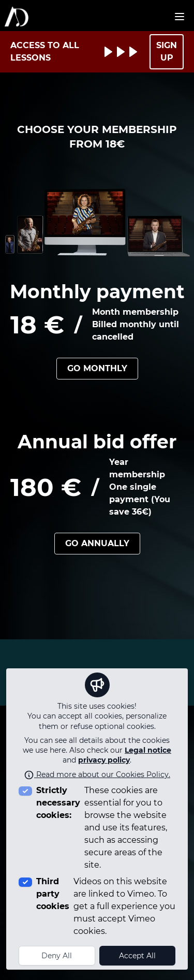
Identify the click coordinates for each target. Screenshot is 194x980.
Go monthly (97, 368)
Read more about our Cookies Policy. (97, 774)
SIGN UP (167, 52)
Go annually (97, 543)
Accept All (137, 956)
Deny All (57, 956)
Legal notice (148, 750)
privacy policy (104, 760)
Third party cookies (53, 894)
